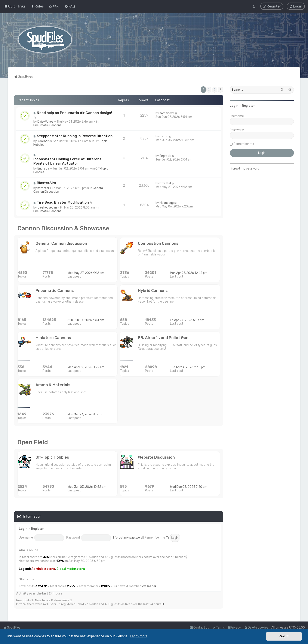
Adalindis (44, 140)
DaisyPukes (45, 121)
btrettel (43, 187)
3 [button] (215, 89)
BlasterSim (46, 182)
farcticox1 (167, 113)
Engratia (43, 168)
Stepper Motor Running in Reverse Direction (75, 135)
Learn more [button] (139, 636)
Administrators (43, 568)
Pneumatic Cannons (47, 125)
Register (38, 528)
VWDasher (149, 586)
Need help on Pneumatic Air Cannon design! (74, 112)
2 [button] (209, 89)
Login (23, 528)
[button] (221, 89)
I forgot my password (128, 537)
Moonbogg (167, 202)
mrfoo (164, 136)
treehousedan (47, 207)
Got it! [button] (284, 636)
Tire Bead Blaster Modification (63, 202)
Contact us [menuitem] (199, 628)
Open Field (33, 442)
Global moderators (71, 568)
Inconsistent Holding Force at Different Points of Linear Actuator (67, 161)
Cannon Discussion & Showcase (63, 228)
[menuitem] (37, 6)
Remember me (157, 537)
